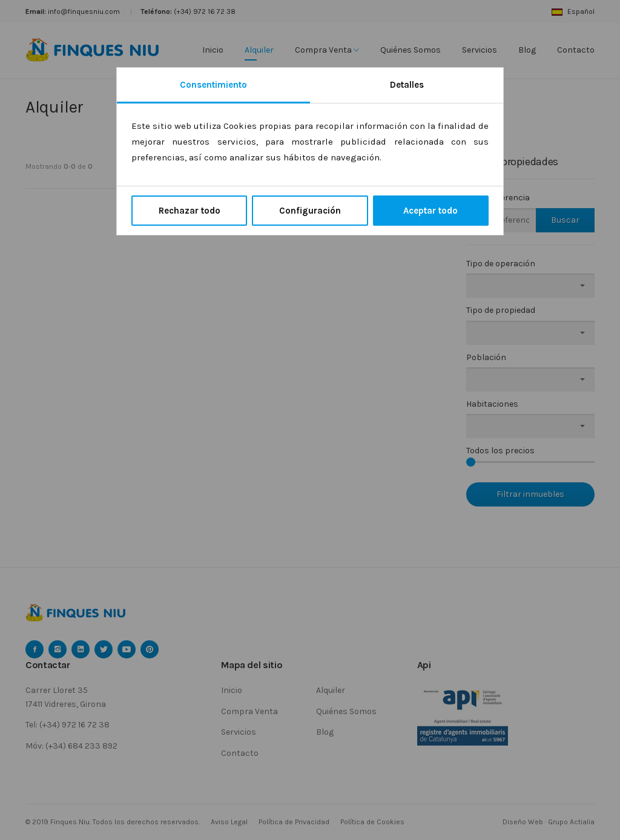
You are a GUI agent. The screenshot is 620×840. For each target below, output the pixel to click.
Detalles (407, 85)
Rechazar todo (190, 211)
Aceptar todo (430, 211)
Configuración (310, 211)
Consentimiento (213, 85)
